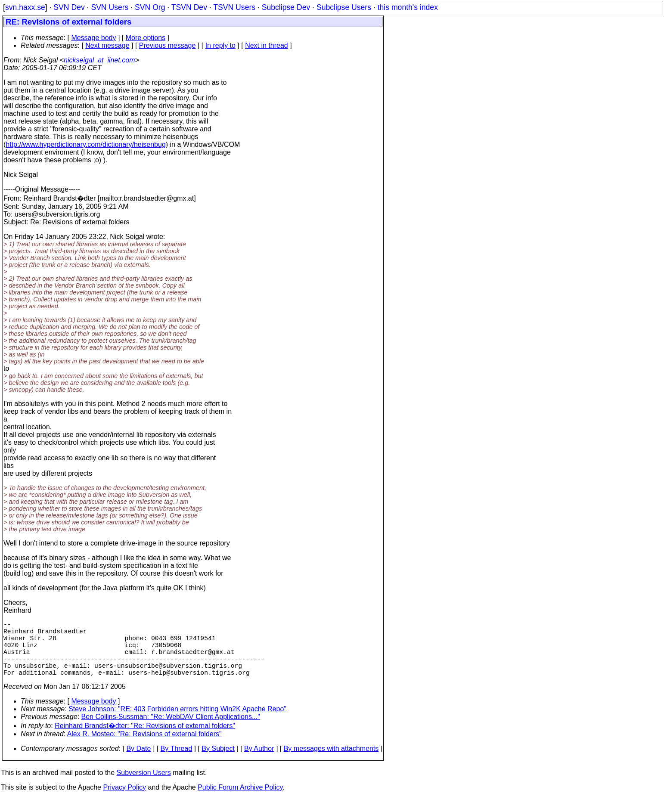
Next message (107, 45)
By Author (259, 762)
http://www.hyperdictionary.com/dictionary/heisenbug (85, 144)
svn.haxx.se (25, 7)
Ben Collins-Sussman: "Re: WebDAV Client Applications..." (171, 730)
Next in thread (267, 45)
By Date (138, 762)
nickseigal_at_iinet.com (99, 60)
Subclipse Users (344, 7)
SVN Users (110, 7)
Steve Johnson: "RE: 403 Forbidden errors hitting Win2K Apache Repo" (177, 723)
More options (146, 38)
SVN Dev (69, 7)
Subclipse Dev (286, 7)
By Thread (177, 762)
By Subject (218, 762)
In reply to (220, 45)
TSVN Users (234, 7)
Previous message (168, 45)
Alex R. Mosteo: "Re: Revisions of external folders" (144, 748)
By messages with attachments (331, 762)
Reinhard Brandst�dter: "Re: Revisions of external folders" (145, 739)
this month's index (408, 7)
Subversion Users (144, 786)
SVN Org (150, 7)
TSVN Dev (189, 7)
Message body (93, 38)
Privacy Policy (124, 801)
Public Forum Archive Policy (240, 801)
